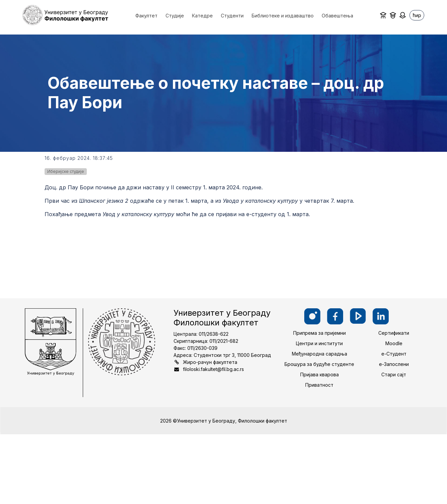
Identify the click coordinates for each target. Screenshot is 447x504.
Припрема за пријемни (320, 333)
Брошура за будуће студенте (319, 364)
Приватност (319, 385)
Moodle (394, 343)
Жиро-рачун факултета (210, 362)
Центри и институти (319, 343)
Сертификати (394, 333)
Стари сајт (394, 374)
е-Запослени (394, 364)
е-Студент (394, 354)
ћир (417, 15)
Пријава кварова (320, 374)
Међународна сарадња (320, 354)
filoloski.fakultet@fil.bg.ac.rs (213, 369)
